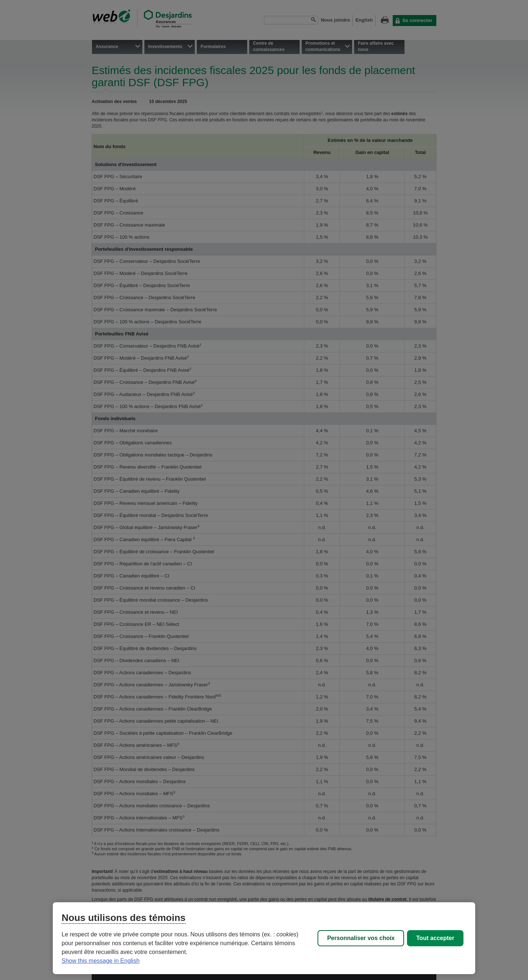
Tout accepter (435, 938)
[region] (264, 938)
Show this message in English (101, 961)
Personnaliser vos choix (361, 938)
